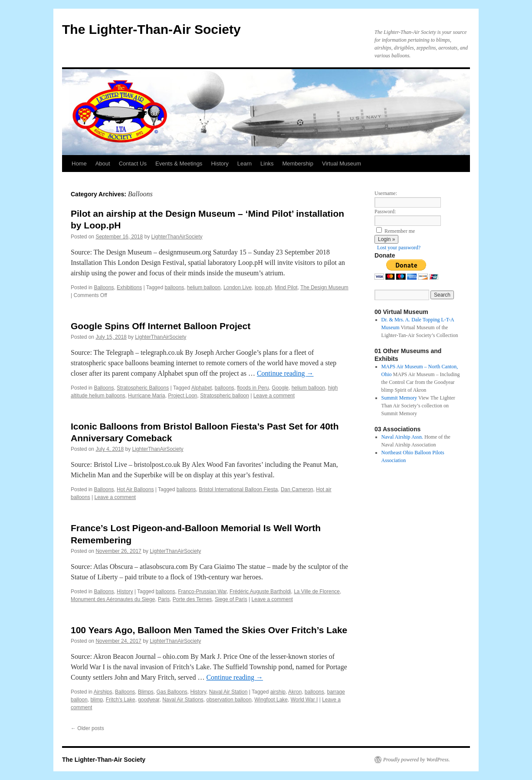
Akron (295, 692)
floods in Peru (253, 388)
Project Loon (182, 396)
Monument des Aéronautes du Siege (113, 599)
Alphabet (202, 388)
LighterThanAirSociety (177, 237)
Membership (298, 164)
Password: (385, 212)
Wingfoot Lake (271, 700)
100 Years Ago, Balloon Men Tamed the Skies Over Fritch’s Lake (209, 630)
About (103, 164)
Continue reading (285, 373)
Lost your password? (399, 248)
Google (280, 388)
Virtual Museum (342, 164)
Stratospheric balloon (225, 396)
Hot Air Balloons (135, 489)
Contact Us (133, 164)
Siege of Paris (231, 599)
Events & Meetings (179, 164)
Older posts (87, 728)
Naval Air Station (228, 692)
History (220, 164)
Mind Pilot (286, 288)
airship (278, 692)
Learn (245, 164)
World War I (304, 700)
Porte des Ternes (192, 599)
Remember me (400, 231)
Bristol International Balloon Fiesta (238, 489)
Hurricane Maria (146, 396)
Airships (103, 692)
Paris (164, 599)
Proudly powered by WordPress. (417, 760)
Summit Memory (399, 398)
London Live (238, 288)
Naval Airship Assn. (402, 437)
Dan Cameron (297, 489)
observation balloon (229, 700)
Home (79, 164)
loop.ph (263, 288)
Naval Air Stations (183, 700)
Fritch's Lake (121, 700)
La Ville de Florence (317, 592)
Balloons (104, 288)
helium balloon (204, 288)
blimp (97, 700)
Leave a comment (274, 396)
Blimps (146, 692)
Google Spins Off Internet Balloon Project (161, 326)
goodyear (149, 700)
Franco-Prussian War (202, 592)
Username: (386, 193)
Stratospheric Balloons (143, 388)
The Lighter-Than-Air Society (151, 29)
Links (267, 164)
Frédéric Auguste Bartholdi (260, 592)
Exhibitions (129, 288)
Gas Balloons (172, 692)
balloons (174, 288)
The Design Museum (324, 288)
